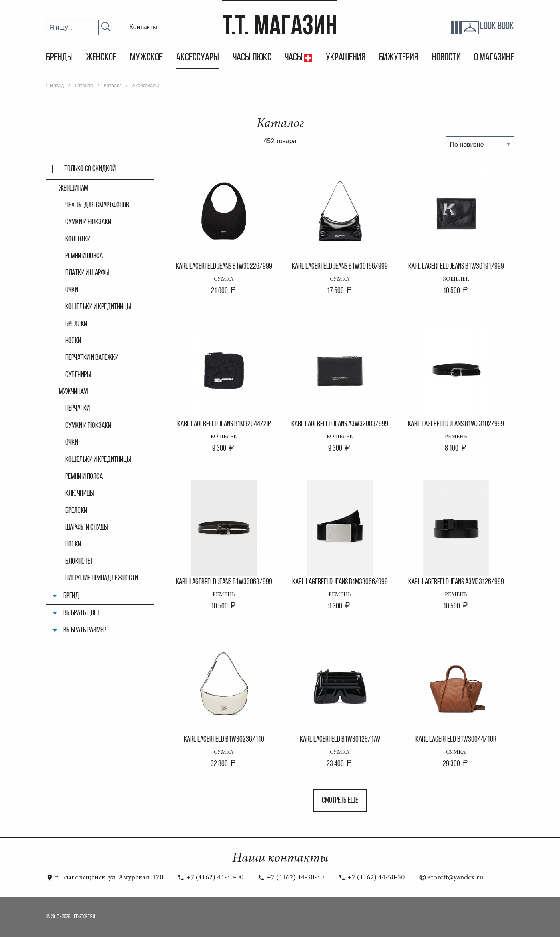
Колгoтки (78, 239)
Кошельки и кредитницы (98, 307)
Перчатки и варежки (92, 358)
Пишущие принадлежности (102, 578)
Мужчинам (73, 392)
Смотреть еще (340, 801)
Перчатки (77, 409)
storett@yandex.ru (451, 878)
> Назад (55, 86)
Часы (294, 58)
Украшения (346, 58)
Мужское (146, 58)
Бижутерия (399, 58)
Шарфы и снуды (87, 528)
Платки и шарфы (87, 273)
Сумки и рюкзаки (88, 222)
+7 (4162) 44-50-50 (372, 878)
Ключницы (80, 494)
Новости (446, 58)
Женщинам (73, 189)
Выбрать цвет (81, 613)
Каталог (113, 86)
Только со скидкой (90, 169)
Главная (84, 86)
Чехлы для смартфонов (97, 205)
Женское (101, 58)
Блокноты (79, 562)
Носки (73, 341)
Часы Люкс (252, 58)
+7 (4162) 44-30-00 (210, 878)
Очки (72, 290)
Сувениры (78, 375)
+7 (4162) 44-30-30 (291, 878)
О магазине (494, 58)
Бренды (59, 58)
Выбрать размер (85, 630)
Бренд (71, 596)
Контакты (144, 27)
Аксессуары (198, 58)
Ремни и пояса (84, 256)
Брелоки (76, 324)
